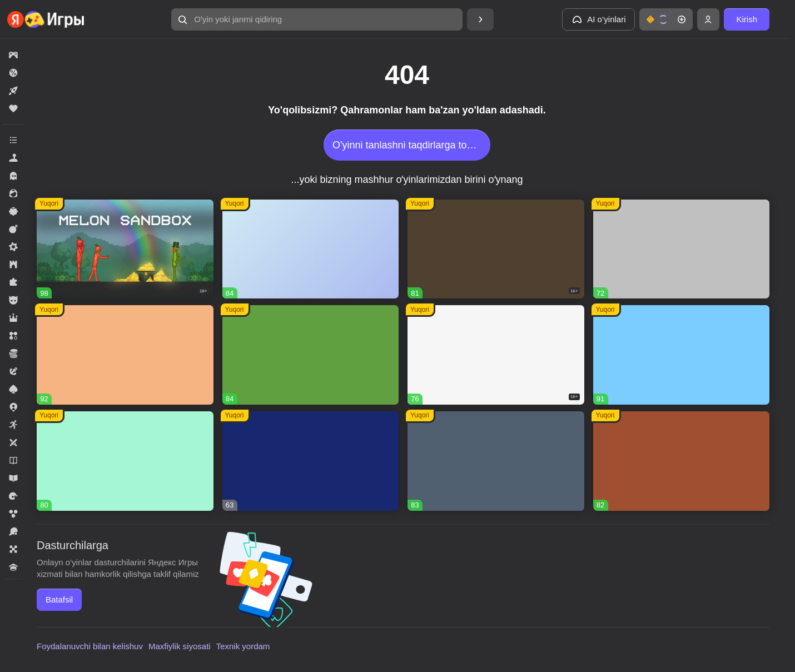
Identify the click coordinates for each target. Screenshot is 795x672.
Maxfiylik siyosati (180, 646)
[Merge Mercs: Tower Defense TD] (311, 461)
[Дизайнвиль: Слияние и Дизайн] (125, 461)
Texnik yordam (243, 646)
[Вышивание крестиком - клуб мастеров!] (311, 249)
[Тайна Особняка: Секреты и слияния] (125, 355)
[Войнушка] (682, 249)
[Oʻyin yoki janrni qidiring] (317, 19)
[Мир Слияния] (496, 461)
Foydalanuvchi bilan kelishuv (90, 646)
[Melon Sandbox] (125, 249)
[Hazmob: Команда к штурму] (496, 249)
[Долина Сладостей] (682, 461)
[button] (317, 19)
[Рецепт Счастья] (682, 355)
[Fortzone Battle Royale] (311, 355)
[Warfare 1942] (496, 355)
